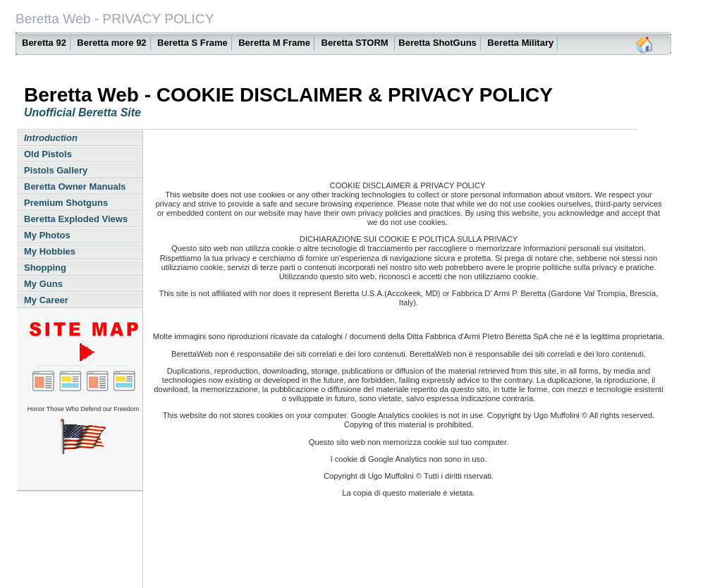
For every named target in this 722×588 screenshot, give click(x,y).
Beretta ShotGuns (438, 43)
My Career (46, 300)
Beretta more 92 (111, 43)
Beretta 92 (44, 43)
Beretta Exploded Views (76, 219)
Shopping (45, 268)
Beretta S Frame (192, 43)
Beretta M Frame (274, 43)
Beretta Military (520, 43)
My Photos (47, 235)
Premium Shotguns (66, 203)
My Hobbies (50, 251)
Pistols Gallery (56, 170)
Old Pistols (48, 154)
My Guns (43, 284)
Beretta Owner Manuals (75, 186)
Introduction (51, 138)
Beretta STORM (356, 43)
